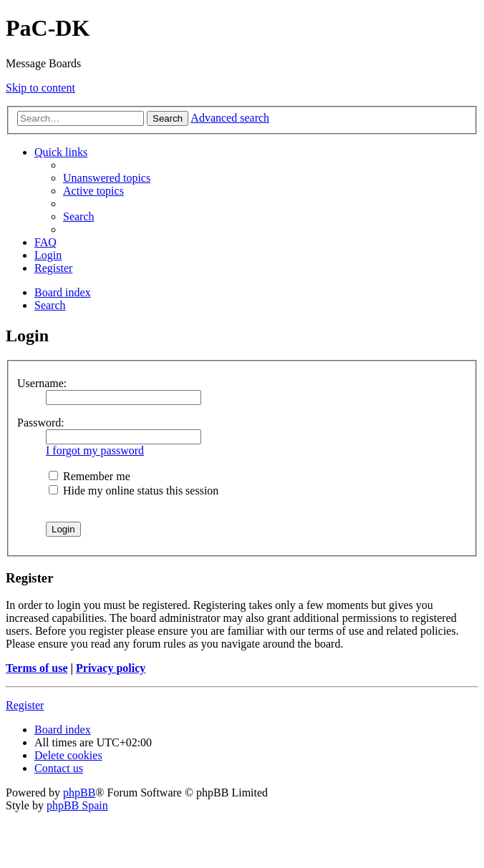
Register (25, 705)
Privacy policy (111, 668)
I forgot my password (95, 450)
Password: (41, 423)
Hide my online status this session (134, 491)
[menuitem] (107, 178)
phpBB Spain (77, 805)
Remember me (89, 476)
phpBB (79, 793)
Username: (42, 383)
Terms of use (37, 668)
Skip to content (40, 88)
